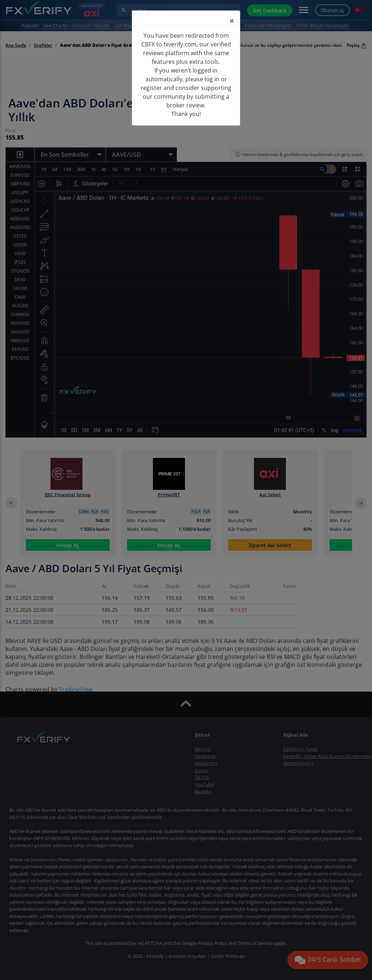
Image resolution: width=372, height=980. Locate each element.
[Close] (232, 21)
